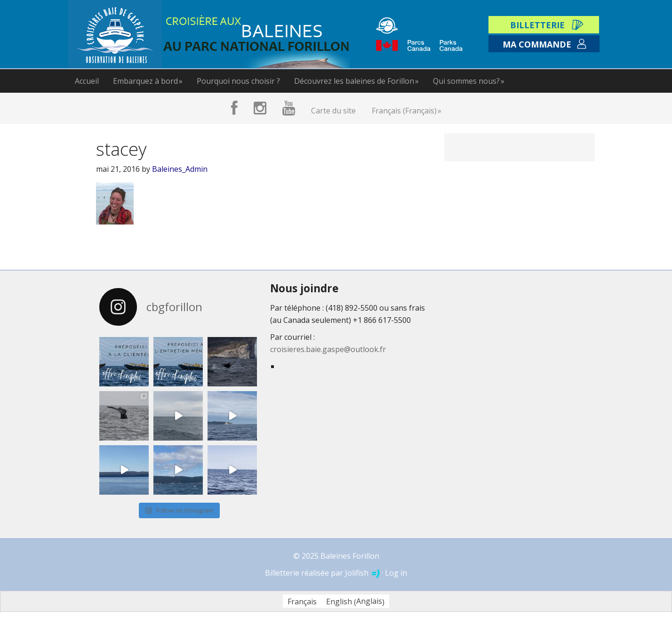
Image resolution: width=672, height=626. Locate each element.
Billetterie (537, 25)
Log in (396, 573)
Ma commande (537, 44)
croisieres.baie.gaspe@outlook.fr (328, 349)
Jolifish (362, 573)
